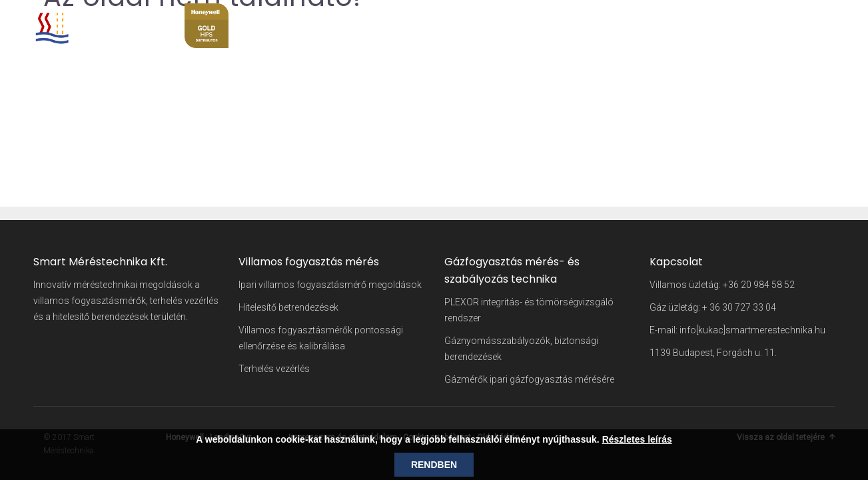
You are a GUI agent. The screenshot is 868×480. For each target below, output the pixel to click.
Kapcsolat (811, 16)
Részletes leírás (637, 439)
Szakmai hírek (741, 16)
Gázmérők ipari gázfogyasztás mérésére (529, 379)
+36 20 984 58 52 (759, 285)
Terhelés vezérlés (274, 369)
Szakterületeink (658, 16)
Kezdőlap (526, 16)
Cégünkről (585, 16)
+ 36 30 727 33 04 (739, 307)
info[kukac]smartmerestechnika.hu (752, 330)
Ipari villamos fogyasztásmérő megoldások (330, 285)
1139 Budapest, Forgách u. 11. (713, 353)
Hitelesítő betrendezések (288, 307)
